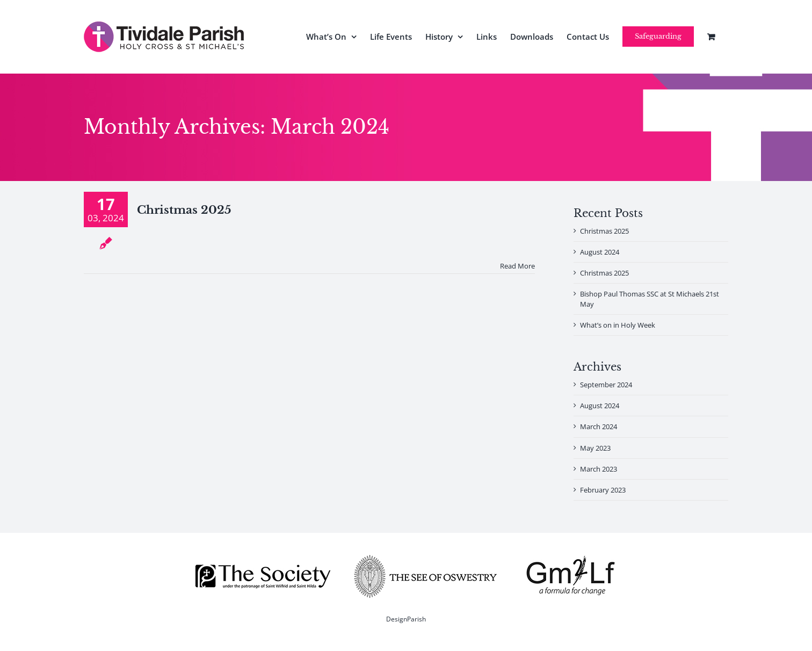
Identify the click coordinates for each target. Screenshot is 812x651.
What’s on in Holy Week (618, 325)
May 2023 (595, 448)
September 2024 (606, 385)
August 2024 (600, 252)
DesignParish (406, 619)
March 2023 (599, 469)
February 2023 (603, 490)
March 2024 (599, 426)
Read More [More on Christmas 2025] (517, 266)
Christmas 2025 (184, 210)
